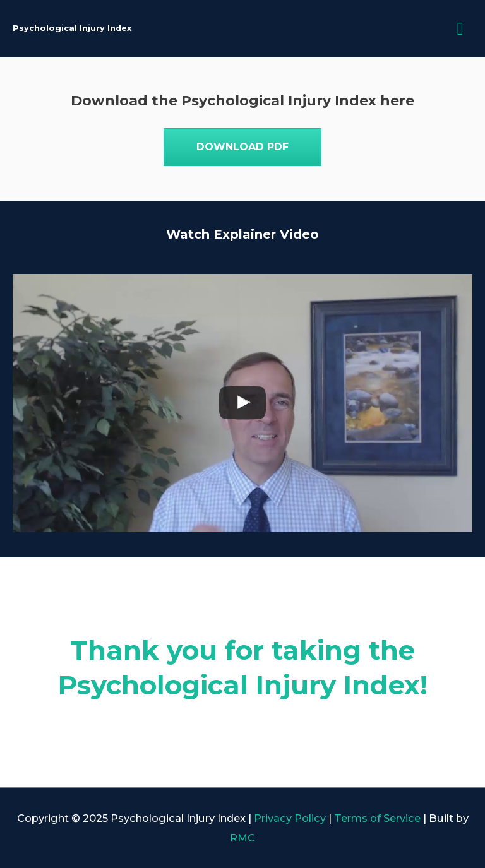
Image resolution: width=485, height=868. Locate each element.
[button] (242, 147)
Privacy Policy (290, 818)
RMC (242, 838)
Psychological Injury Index (72, 28)
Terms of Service (377, 818)
